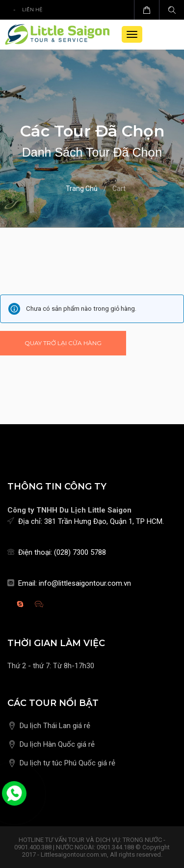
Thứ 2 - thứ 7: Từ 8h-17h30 (51, 666)
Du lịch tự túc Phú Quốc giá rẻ (67, 763)
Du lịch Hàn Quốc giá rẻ (57, 744)
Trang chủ (82, 189)
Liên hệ (32, 10)
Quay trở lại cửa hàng (63, 343)
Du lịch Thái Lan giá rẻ (55, 726)
